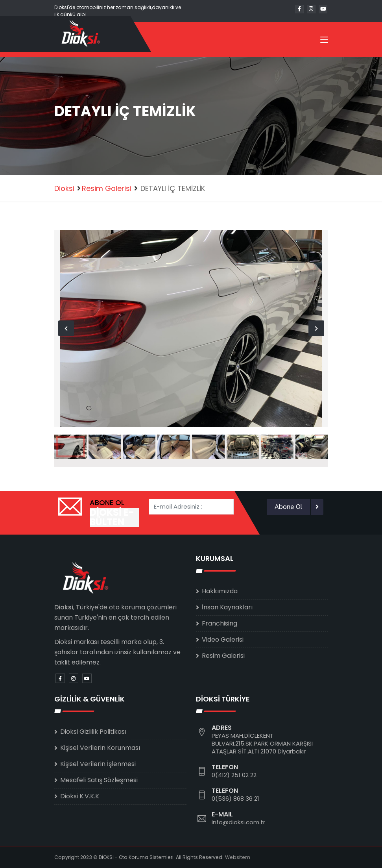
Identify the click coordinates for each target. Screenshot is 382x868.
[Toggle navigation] (324, 41)
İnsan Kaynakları (227, 607)
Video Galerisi (223, 639)
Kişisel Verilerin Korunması (100, 748)
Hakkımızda (220, 591)
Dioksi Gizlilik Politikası (93, 732)
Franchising (220, 623)
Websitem (238, 857)
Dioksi (64, 188)
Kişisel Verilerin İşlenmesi (98, 764)
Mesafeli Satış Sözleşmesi (99, 780)
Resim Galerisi (107, 188)
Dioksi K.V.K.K (80, 796)
